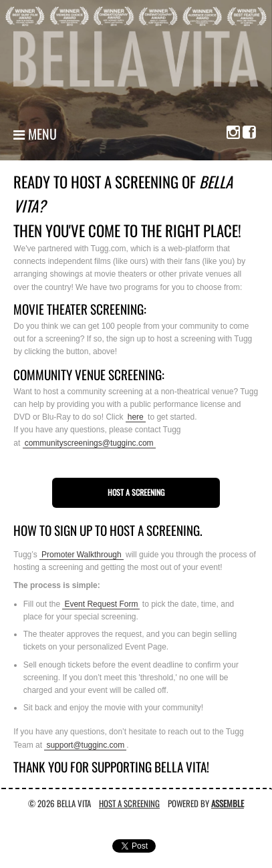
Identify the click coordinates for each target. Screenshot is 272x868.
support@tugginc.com (85, 745)
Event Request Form (101, 604)
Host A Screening (129, 803)
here (136, 417)
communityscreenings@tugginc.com (89, 443)
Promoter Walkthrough (82, 555)
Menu (35, 134)
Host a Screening (136, 492)
